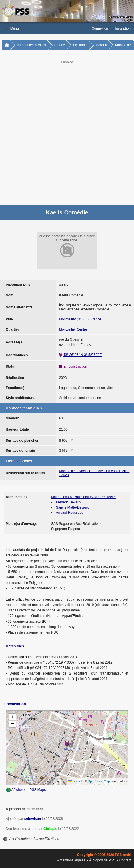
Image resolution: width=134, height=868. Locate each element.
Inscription (123, 28)
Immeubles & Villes (31, 45)
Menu (11, 28)
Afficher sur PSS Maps (29, 790)
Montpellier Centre (73, 329)
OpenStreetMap (99, 781)
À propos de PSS (102, 860)
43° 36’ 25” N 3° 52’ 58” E (82, 355)
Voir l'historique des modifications (34, 839)
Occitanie (80, 45)
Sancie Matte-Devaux (72, 507)
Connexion (100, 28)
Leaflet (75, 781)
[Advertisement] (67, 132)
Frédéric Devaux (69, 502)
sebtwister (33, 819)
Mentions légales (72, 860)
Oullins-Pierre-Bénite (121, 17)
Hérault (101, 45)
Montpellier (124, 45)
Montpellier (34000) (74, 319)
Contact (125, 860)
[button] (44, 28)
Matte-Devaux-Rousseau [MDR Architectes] (84, 497)
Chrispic (50, 829)
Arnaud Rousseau (70, 513)
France (60, 45)
